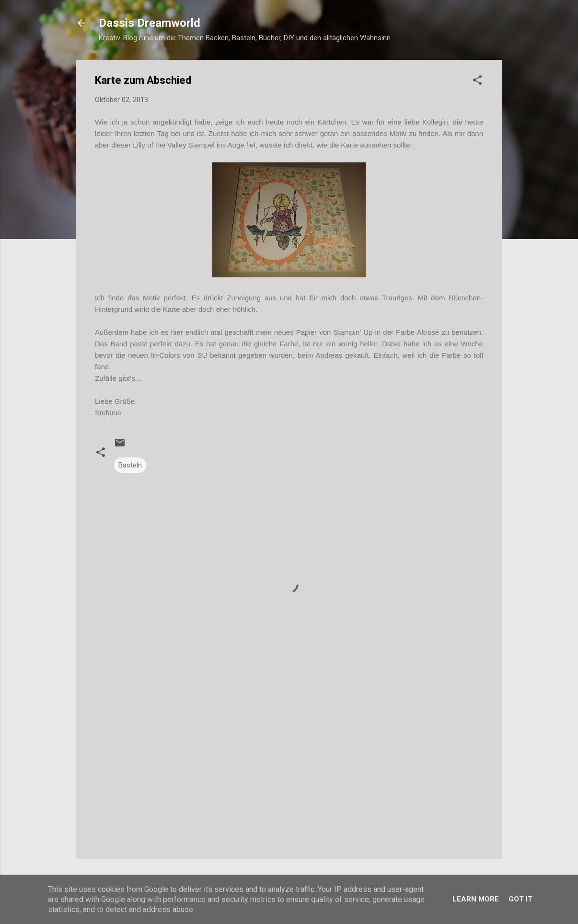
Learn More (476, 899)
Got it (520, 899)
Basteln (130, 465)
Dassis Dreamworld (150, 23)
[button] (477, 82)
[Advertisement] (289, 770)
